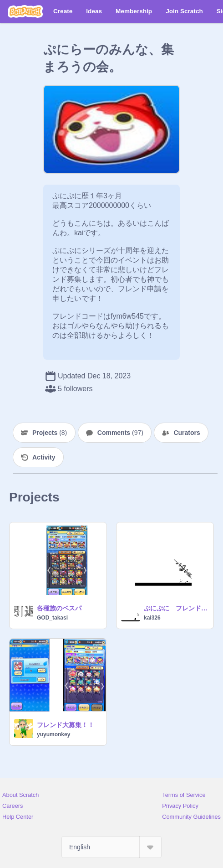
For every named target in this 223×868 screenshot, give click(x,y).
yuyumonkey (53, 734)
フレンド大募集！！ (66, 725)
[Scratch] (25, 11)
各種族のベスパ (59, 608)
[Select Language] (111, 847)
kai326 (152, 618)
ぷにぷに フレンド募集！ (176, 608)
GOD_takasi (52, 618)
